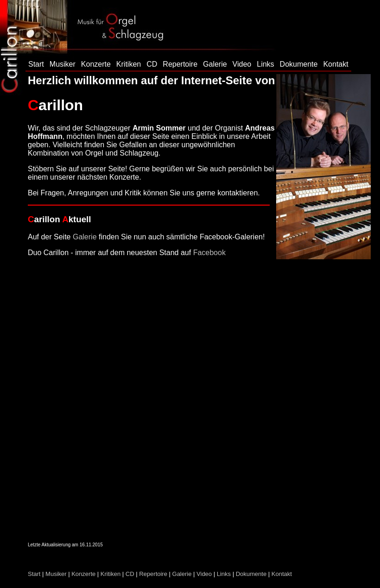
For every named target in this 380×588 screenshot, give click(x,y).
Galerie (215, 64)
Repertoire (180, 64)
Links (265, 64)
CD (152, 64)
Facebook (209, 253)
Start (36, 64)
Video (242, 64)
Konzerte (96, 64)
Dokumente (299, 64)
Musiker (63, 64)
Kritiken (129, 64)
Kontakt (336, 64)
